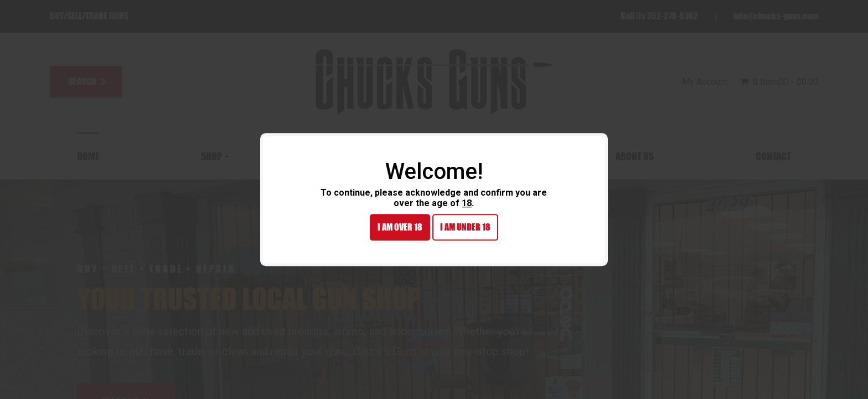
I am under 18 (465, 227)
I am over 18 (400, 227)
